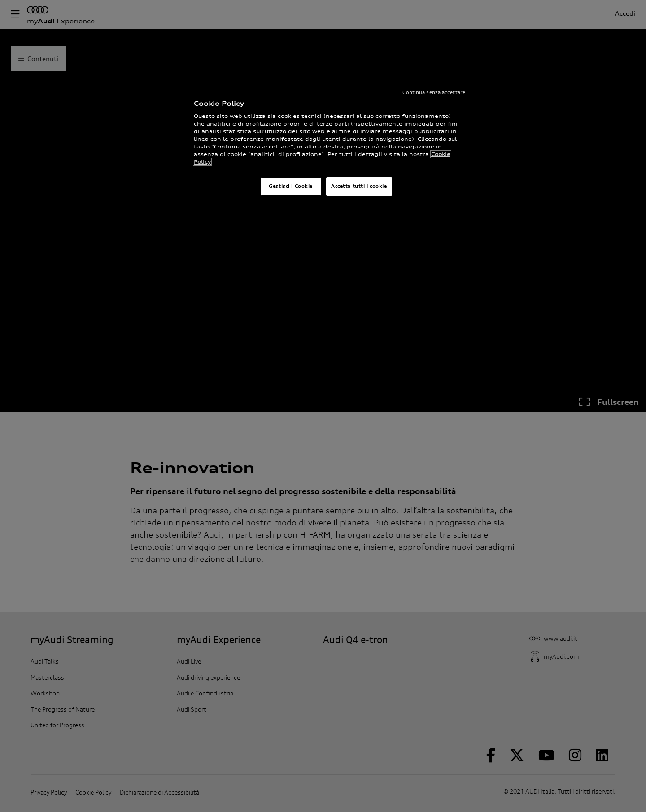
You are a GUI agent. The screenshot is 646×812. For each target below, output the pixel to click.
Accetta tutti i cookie (359, 186)
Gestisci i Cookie (291, 186)
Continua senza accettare (434, 92)
